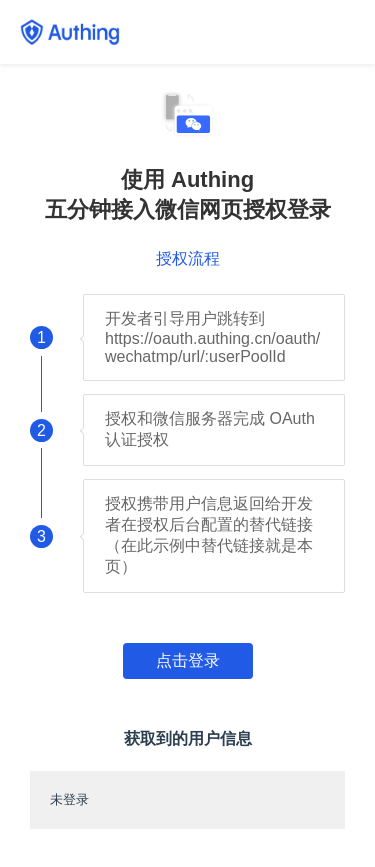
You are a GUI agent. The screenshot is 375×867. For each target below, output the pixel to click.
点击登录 (188, 660)
